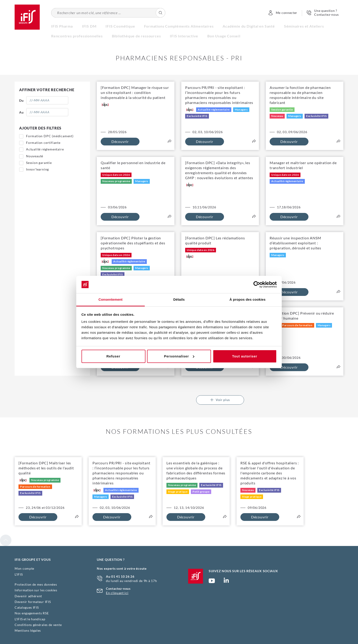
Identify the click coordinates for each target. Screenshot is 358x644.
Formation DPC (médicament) (50, 136)
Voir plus (220, 400)
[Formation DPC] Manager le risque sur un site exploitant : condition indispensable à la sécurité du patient (135, 92)
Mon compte (24, 568)
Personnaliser (179, 356)
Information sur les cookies (36, 590)
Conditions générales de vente (38, 625)
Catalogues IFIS (27, 607)
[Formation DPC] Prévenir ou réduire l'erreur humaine (302, 316)
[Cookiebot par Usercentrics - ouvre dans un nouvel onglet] (257, 284)
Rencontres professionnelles (77, 36)
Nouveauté (35, 156)
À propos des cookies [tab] (247, 299)
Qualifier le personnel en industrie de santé (133, 165)
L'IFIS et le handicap (30, 619)
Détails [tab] (179, 299)
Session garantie (39, 163)
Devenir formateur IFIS (33, 602)
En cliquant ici (117, 593)
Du (21, 100)
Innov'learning (37, 169)
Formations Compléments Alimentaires (179, 26)
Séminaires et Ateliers (304, 26)
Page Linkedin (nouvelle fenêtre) (226, 582)
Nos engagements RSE (32, 613)
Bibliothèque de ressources (136, 36)
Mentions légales (28, 630)
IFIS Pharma (62, 26)
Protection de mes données (36, 584)
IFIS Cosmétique (120, 26)
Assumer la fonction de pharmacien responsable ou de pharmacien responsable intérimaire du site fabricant (300, 95)
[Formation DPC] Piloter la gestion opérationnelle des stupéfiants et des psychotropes (133, 243)
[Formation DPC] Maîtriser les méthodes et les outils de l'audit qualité (46, 468)
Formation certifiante (43, 143)
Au (21, 112)
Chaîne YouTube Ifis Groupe (212, 583)
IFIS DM (89, 26)
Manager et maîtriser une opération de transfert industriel (303, 165)
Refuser (113, 356)
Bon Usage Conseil (224, 36)
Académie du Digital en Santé (249, 26)
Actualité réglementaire (45, 149)
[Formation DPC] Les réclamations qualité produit (215, 240)
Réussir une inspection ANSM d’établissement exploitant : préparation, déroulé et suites (295, 243)
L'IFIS (19, 574)
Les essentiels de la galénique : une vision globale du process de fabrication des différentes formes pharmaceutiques (196, 470)
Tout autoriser (245, 356)
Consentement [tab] (110, 299)
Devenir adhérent (28, 596)
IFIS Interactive (184, 36)
